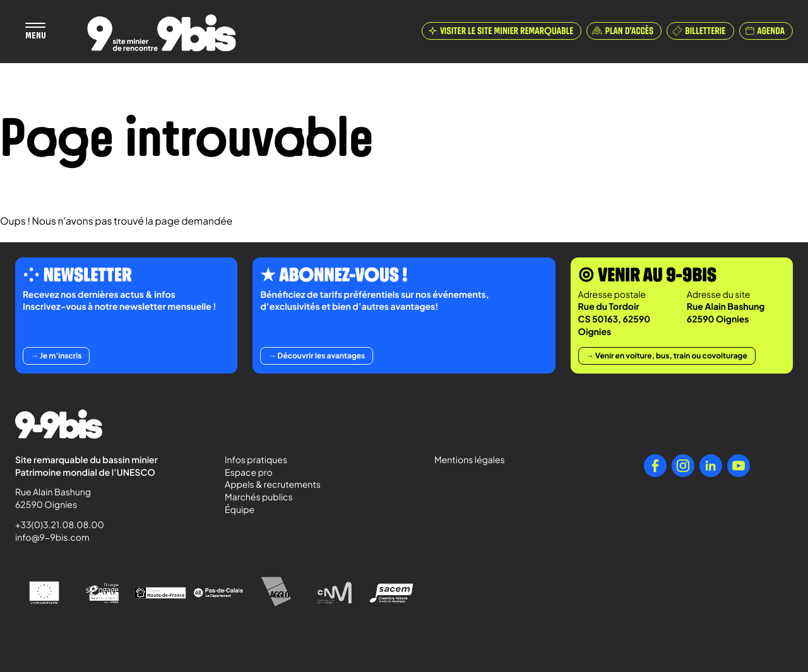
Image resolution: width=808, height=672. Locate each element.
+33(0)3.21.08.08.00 (54, 525)
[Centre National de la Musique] (335, 593)
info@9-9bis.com (52, 538)
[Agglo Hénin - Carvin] (276, 593)
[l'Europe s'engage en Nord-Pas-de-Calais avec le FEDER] (102, 593)
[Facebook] (655, 466)
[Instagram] (683, 466)
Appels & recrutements (273, 485)
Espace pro (249, 473)
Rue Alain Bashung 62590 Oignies (54, 498)
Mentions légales (470, 460)
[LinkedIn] (711, 466)
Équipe (240, 510)
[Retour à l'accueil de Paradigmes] (162, 33)
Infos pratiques (256, 460)
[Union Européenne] (44, 593)
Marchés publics (259, 497)
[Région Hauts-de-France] (160, 593)
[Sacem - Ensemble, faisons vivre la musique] (393, 593)
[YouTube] (739, 466)
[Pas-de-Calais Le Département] (218, 593)
